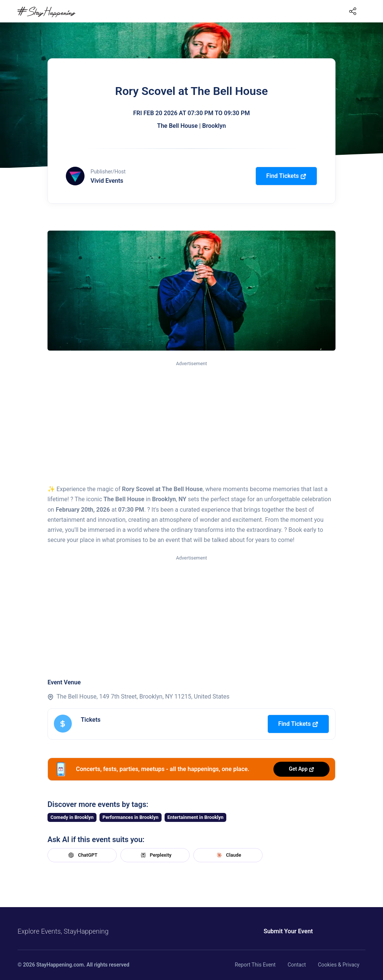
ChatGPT (82, 855)
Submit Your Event (288, 931)
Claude (228, 855)
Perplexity (155, 855)
